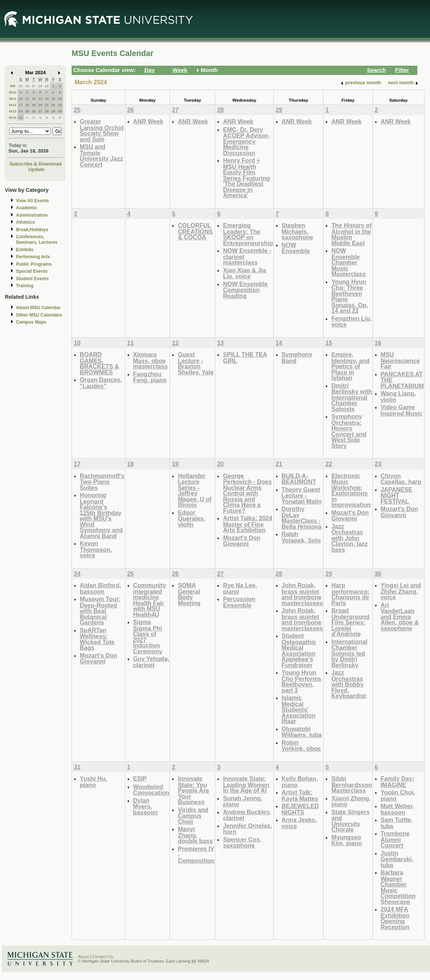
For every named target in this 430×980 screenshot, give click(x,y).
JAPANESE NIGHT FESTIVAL (397, 495)
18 (27, 105)
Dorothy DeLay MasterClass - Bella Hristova (302, 518)
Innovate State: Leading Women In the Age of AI (246, 784)
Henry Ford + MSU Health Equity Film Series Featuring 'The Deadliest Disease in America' (247, 178)
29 (47, 86)
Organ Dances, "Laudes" (101, 383)
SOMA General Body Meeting (189, 594)
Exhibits (25, 250)
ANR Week (148, 121)
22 (53, 105)
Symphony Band (297, 358)
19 (34, 105)
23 (60, 105)
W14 (13, 117)
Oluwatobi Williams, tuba (302, 732)
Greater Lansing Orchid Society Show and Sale (102, 130)
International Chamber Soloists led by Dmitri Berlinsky (349, 653)
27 (34, 86)
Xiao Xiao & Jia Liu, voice (244, 273)
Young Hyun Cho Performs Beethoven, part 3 (301, 681)
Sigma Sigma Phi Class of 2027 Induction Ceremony (148, 637)
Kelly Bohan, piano (300, 782)
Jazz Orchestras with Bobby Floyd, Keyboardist (349, 684)
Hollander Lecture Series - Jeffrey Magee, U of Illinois (195, 490)
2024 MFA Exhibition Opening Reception (395, 918)
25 (21, 86)
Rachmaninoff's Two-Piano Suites (102, 482)
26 (27, 86)
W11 (13, 99)
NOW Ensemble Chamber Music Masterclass (349, 262)
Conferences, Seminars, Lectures (37, 240)
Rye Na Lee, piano (240, 588)
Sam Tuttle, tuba (397, 823)
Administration (32, 215)
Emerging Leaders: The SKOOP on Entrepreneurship (248, 234)
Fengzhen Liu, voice (352, 322)
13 (40, 99)
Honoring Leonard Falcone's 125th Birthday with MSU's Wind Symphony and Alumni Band (101, 515)
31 (21, 117)
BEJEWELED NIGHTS (300, 809)
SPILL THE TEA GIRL (245, 358)
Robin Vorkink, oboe (301, 746)
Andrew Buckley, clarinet (247, 815)
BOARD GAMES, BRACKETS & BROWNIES (99, 363)
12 (34, 99)
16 (60, 99)
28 (40, 86)
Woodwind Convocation (151, 790)
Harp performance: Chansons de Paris (350, 594)
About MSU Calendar (38, 308)
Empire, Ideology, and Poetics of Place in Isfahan (350, 366)
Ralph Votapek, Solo (301, 537)
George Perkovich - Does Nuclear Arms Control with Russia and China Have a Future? (247, 493)
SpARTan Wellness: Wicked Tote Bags (97, 639)
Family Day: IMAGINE (398, 782)
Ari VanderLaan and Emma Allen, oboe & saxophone (400, 617)
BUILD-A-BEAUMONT (299, 479)
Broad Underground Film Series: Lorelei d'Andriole (350, 622)
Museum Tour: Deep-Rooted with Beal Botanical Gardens (100, 611)
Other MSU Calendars (39, 315)
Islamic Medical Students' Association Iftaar (299, 709)
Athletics (25, 222)
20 (40, 105)
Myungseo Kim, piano (347, 840)
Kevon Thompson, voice (96, 549)
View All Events (32, 201)
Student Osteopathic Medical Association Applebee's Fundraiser (299, 650)
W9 (13, 86)
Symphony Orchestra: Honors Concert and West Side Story (349, 431)
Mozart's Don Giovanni (242, 541)
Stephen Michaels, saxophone (297, 231)
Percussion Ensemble (239, 602)
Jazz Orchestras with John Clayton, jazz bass (349, 538)
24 (21, 111)
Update (36, 169)
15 (53, 99)
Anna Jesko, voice (299, 823)
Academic (27, 208)
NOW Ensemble (296, 248)
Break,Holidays (32, 230)
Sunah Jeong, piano (243, 801)
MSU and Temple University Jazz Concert (101, 155)
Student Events (32, 279)
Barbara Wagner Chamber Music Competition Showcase (398, 887)
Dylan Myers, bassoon (145, 806)
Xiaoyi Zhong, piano (351, 801)
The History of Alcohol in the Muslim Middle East (352, 234)
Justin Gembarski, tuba (397, 859)
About (83, 957)
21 (47, 105)
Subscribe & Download (35, 164)
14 (47, 99)
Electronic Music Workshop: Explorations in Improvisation (351, 490)
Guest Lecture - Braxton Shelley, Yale (196, 363)
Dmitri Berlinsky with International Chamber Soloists (352, 397)
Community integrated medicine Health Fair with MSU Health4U (150, 600)
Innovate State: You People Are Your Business (193, 790)
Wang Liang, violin (398, 396)
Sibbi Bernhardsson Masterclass (352, 784)
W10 (13, 92)
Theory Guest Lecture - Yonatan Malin (302, 495)
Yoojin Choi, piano (398, 795)
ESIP (140, 779)
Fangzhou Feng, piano (150, 377)
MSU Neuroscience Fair (400, 360)
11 (27, 99)
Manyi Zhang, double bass (195, 835)
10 (21, 99)
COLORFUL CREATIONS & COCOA (195, 231)
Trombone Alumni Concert (395, 839)
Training (25, 286)
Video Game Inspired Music (402, 410)
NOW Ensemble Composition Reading (245, 290)
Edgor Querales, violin (191, 518)
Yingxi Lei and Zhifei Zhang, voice (401, 591)
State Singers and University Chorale (350, 821)
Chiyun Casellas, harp (401, 479)
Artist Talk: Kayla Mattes (300, 795)
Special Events (32, 271)
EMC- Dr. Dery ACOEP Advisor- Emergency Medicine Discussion (247, 141)
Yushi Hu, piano (93, 782)
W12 (13, 105)
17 (21, 105)
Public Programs (34, 264)
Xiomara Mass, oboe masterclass (150, 360)
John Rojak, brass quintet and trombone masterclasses (302, 594)
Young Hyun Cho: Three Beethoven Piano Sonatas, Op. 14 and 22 (350, 296)
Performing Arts (33, 257)
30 (60, 111)
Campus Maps (31, 322)
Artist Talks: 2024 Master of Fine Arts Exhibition (248, 524)
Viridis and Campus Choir (193, 816)
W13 (13, 111)
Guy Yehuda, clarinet (151, 662)
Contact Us (103, 957)
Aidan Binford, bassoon (100, 588)
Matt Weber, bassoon (397, 809)
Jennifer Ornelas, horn (247, 829)
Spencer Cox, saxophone (242, 843)
